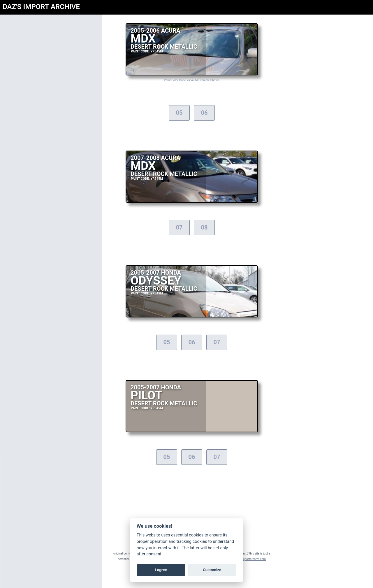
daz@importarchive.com (250, 559)
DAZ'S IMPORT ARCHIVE (41, 7)
